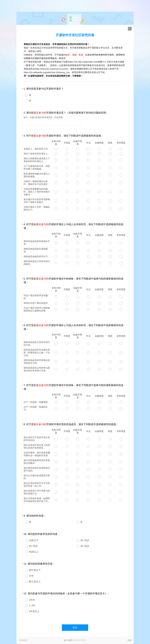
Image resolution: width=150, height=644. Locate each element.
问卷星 (70, 640)
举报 (129, 640)
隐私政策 (23, 640)
